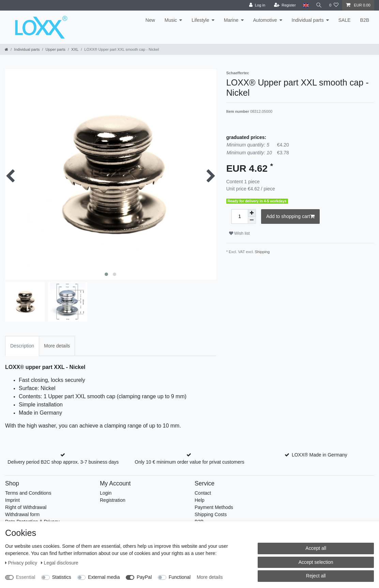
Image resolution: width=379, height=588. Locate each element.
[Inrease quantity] (252, 213)
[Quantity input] (240, 216)
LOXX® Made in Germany (320, 455)
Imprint (12, 500)
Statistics (62, 577)
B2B (365, 20)
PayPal (144, 577)
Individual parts (308, 20)
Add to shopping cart (290, 217)
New (150, 20)
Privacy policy (22, 563)
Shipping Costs (211, 514)
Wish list (239, 233)
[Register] (284, 5)
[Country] (305, 5)
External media (104, 577)
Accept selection (316, 562)
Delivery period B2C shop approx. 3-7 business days (63, 462)
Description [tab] (22, 346)
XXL (75, 49)
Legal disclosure (60, 563)
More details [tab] (57, 346)
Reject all (316, 576)
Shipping (262, 252)
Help (200, 500)
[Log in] (256, 5)
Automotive (265, 20)
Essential (26, 577)
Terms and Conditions (28, 493)
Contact (203, 493)
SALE (345, 20)
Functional (180, 577)
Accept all (316, 548)
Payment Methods (214, 507)
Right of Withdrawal (26, 507)
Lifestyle (200, 20)
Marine (231, 20)
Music (171, 20)
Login (106, 493)
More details (210, 577)
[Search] (319, 5)
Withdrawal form (22, 514)
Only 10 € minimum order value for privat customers (189, 462)
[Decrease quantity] (252, 220)
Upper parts (55, 49)
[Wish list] (334, 5)
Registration (113, 500)
